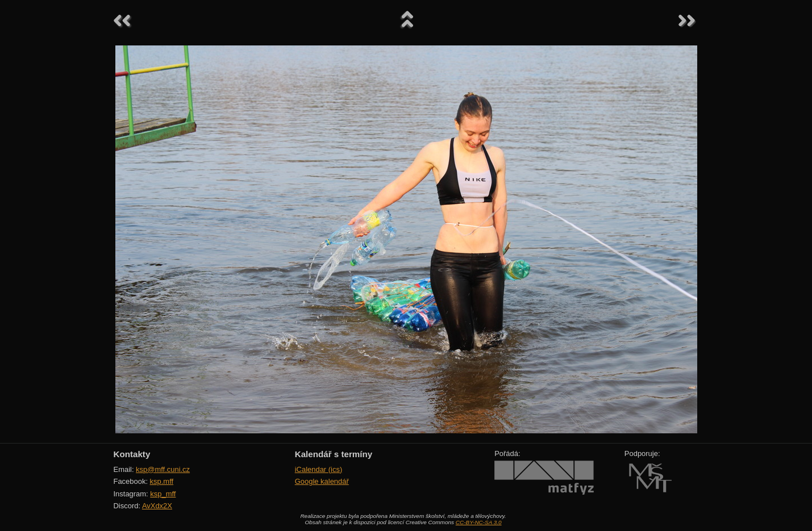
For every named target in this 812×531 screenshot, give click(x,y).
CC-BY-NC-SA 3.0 (479, 522)
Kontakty (132, 454)
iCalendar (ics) (319, 469)
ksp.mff (162, 481)
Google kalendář (322, 481)
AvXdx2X (157, 506)
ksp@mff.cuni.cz (163, 469)
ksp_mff (163, 494)
